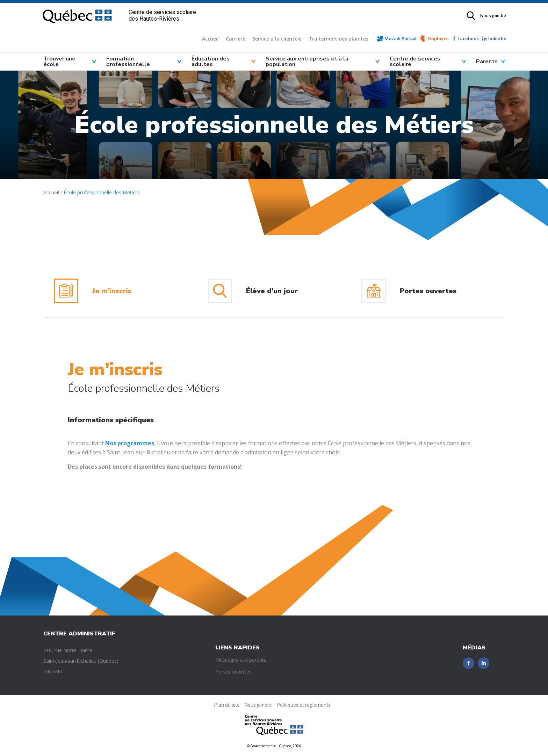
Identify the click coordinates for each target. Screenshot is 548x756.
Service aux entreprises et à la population (307, 62)
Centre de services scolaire (415, 62)
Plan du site (227, 705)
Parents (487, 62)
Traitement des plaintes (338, 39)
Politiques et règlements (304, 705)
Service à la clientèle (277, 39)
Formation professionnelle (128, 62)
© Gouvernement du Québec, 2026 (274, 746)
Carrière (236, 39)
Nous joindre (493, 16)
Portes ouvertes (233, 672)
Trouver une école (59, 62)
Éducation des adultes (211, 62)
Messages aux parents (241, 660)
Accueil (210, 39)
